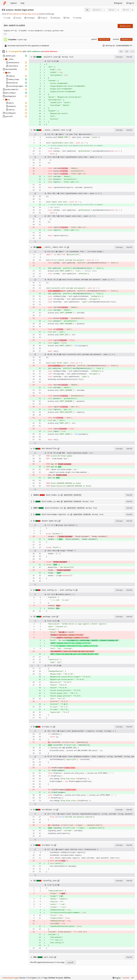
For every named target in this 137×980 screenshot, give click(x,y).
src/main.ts (48, 845)
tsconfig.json (50, 881)
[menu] (132, 51)
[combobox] (121, 51)
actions (10, 10)
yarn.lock (49, 957)
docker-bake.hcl (50, 521)
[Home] (5, 3)
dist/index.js (53, 495)
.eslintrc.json (50, 57)
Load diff (70, 962)
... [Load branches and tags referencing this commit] (5, 34)
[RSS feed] (87, 10)
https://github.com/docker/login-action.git (24, 14)
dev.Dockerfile (49, 449)
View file (129, 57)
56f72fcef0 (104, 39)
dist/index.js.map (51, 502)
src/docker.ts (49, 810)
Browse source (125, 26)
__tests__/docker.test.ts (56, 130)
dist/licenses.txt (54, 508)
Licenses (126, 978)
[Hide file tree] (4, 51)
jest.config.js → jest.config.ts (58, 590)
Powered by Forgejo (11, 978)
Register (118, 3)
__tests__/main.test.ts (55, 247)
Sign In (130, 3)
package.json (49, 617)
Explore (14, 3)
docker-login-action (24, 10)
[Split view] (127, 51)
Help (22, 3)
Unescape (119, 57)
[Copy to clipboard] (59, 57)
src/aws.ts (47, 727)
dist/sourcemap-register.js (56, 514)
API (132, 978)
